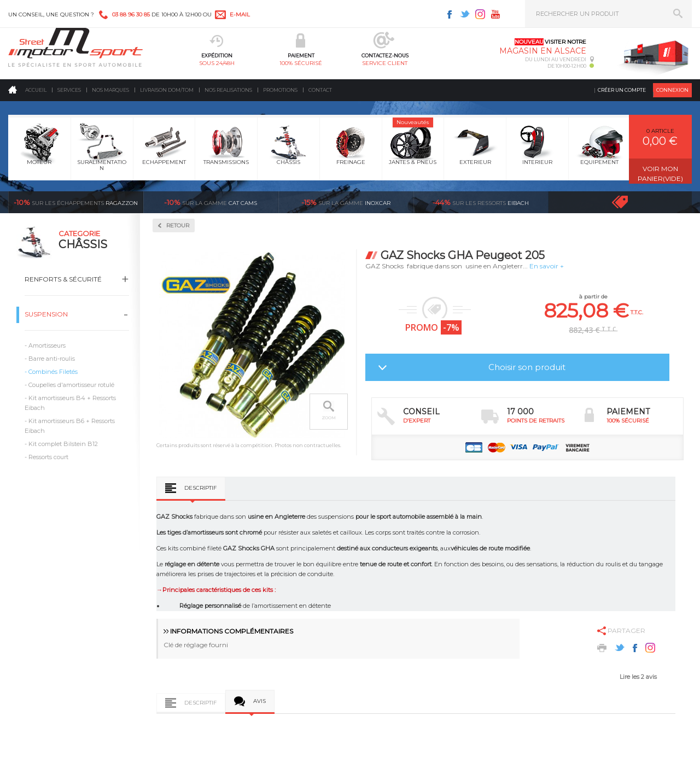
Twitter (465, 14)
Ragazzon (76, 202)
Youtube (495, 14)
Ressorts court (48, 457)
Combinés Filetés (53, 372)
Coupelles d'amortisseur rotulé (71, 385)
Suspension (46, 314)
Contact (320, 90)
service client (385, 63)
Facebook (450, 14)
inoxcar (346, 202)
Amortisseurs (47, 345)
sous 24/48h (217, 63)
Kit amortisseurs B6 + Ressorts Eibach (70, 426)
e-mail (240, 14)
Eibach (481, 202)
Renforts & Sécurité (63, 279)
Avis (259, 701)
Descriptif (200, 488)
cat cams (211, 202)
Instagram (480, 14)
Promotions (280, 90)
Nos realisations (228, 90)
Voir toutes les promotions (630, 202)
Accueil (36, 90)
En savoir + (547, 266)
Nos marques (110, 90)
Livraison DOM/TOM (167, 90)
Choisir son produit (527, 367)
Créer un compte (622, 90)
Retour (178, 225)
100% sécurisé (301, 63)
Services (69, 90)
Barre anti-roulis (52, 359)
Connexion (672, 90)
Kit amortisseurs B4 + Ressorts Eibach (70, 403)
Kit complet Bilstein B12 (63, 444)
